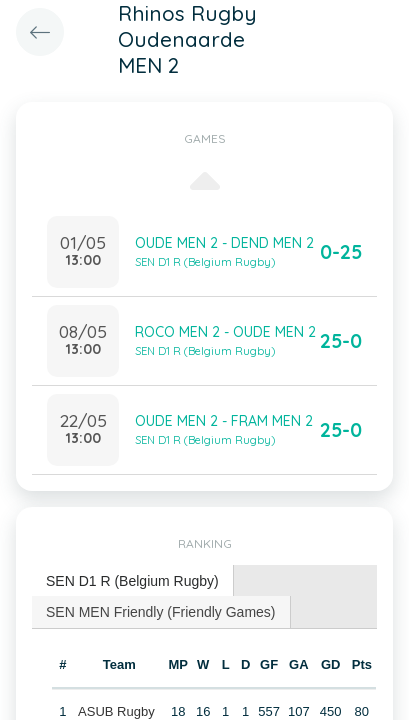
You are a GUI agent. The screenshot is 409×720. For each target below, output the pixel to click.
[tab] (133, 581)
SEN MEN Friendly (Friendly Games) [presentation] (161, 612)
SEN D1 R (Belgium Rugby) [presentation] (132, 581)
